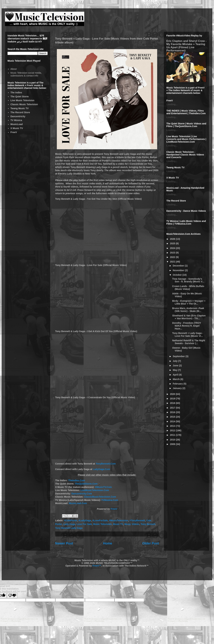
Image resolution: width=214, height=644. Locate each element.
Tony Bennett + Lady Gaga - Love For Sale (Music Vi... (188, 335)
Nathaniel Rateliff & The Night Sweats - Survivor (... (189, 342)
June (176, 365)
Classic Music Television (24, 104)
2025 (173, 243)
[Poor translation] (12, 595)
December (179, 266)
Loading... (172, 104)
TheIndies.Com (77, 480)
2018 (173, 403)
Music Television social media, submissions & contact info (26, 74)
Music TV (118, 524)
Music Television (102, 524)
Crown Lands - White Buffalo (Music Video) (188, 288)
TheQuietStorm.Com (86, 484)
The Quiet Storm (20, 97)
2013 (173, 426)
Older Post (151, 543)
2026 (173, 239)
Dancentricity (18, 116)
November (179, 270)
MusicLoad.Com (78, 503)
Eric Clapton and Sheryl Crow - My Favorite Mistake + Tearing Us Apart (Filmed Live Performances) (186, 46)
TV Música (16, 120)
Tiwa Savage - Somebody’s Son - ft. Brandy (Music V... (188, 280)
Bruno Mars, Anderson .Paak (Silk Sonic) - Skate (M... (188, 310)
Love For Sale (84, 524)
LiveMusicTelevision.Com (95, 490)
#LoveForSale (100, 520)
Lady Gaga (69, 524)
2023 (173, 253)
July (175, 361)
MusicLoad (17, 124)
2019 (173, 399)
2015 (173, 417)
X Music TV (17, 128)
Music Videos (132, 524)
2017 (173, 408)
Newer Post (64, 543)
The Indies (16, 93)
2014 (173, 421)
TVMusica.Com (110, 500)
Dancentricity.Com (82, 494)
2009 (173, 444)
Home (108, 543)
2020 (173, 394)
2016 (173, 412)
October (178, 275)
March (176, 379)
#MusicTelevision (119, 520)
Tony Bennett (148, 524)
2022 (173, 257)
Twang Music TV (20, 108)
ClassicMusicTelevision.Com (100, 497)
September (179, 356)
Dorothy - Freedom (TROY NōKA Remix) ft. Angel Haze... (187, 326)
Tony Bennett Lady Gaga (69, 528)
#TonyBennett (137, 520)
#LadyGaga (85, 520)
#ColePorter (71, 520)
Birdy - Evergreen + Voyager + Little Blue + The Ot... (189, 302)
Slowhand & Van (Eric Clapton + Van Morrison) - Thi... (189, 317)
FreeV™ (97, 566)
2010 (173, 440)
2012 (173, 430)
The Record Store (20, 112)
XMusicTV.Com (103, 487)
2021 (173, 262)
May (175, 370)
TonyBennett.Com (106, 464)
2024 (173, 248)
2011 (173, 435)
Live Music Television (22, 100)
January (178, 388)
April (176, 375)
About (14, 69)
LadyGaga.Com (102, 469)
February (178, 384)
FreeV (114, 509)
